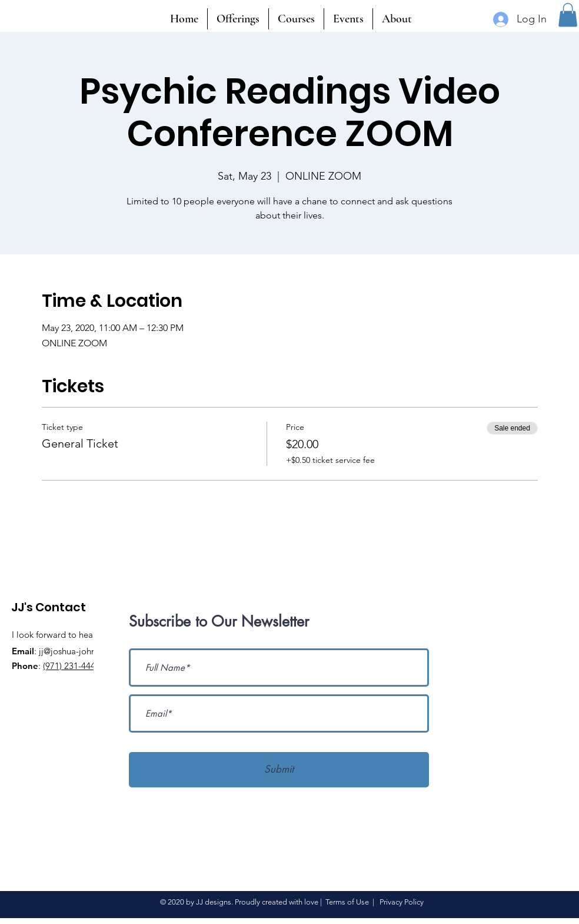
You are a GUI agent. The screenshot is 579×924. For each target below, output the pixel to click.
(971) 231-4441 (71, 666)
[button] (568, 15)
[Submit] (279, 770)
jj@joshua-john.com (77, 651)
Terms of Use (347, 902)
